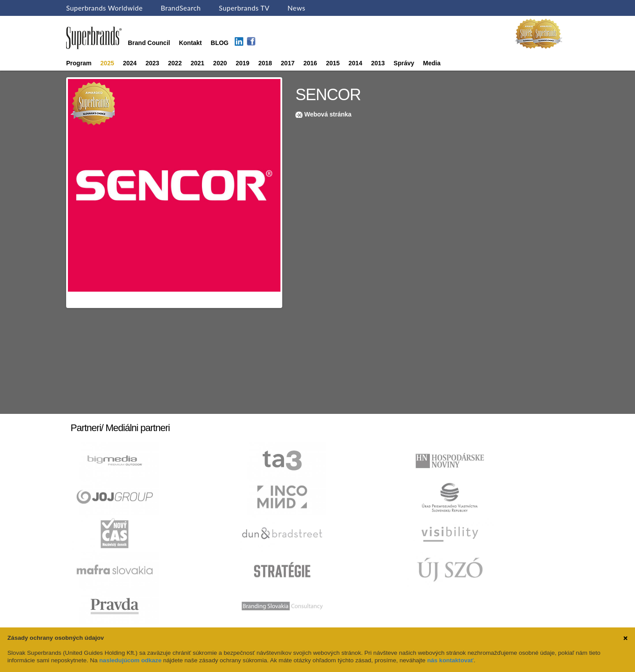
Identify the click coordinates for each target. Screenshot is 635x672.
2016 (310, 63)
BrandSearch (181, 8)
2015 (333, 63)
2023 (152, 63)
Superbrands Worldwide (105, 8)
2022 (175, 63)
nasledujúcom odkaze (130, 660)
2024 (130, 63)
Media (432, 63)
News (296, 8)
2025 (107, 63)
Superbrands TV (244, 8)
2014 (355, 63)
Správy (404, 63)
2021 (197, 63)
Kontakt (190, 43)
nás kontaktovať (450, 660)
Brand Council (149, 43)
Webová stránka (328, 114)
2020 (220, 63)
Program (79, 63)
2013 (378, 63)
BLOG (220, 43)
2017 (288, 63)
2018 (265, 63)
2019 (243, 63)
